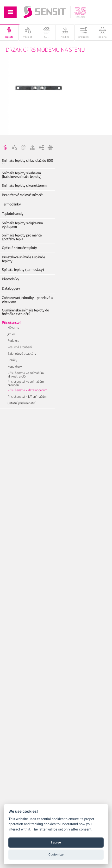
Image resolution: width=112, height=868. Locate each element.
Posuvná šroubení (20, 347)
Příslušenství (11, 322)
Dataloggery (11, 288)
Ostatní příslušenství (22, 403)
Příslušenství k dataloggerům (27, 390)
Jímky (11, 334)
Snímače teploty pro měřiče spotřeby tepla (22, 237)
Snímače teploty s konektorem (24, 185)
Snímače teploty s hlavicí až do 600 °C (28, 162)
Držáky (12, 360)
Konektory (15, 366)
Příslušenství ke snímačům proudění (26, 383)
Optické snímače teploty (19, 248)
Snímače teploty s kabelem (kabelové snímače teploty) (22, 175)
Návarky (13, 328)
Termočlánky (11, 204)
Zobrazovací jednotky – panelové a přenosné (27, 300)
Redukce (13, 341)
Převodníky (11, 279)
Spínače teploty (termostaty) (23, 270)
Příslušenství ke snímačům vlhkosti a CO (26, 375)
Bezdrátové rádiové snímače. (23, 195)
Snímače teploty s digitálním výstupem (22, 225)
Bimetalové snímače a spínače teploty (23, 259)
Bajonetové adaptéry (22, 353)
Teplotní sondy (13, 214)
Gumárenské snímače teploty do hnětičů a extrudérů (25, 312)
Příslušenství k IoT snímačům (27, 397)
